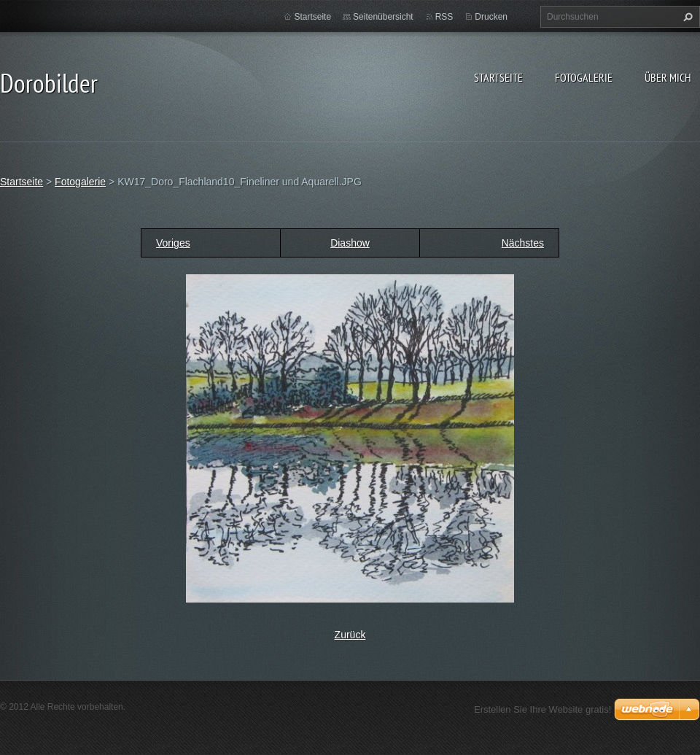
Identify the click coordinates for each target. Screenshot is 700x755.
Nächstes (523, 243)
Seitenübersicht (383, 17)
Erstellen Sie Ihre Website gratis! (542, 709)
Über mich (668, 77)
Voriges (173, 243)
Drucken (491, 17)
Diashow (350, 243)
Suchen (686, 17)
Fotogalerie (584, 77)
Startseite (498, 77)
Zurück (350, 635)
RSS (444, 17)
